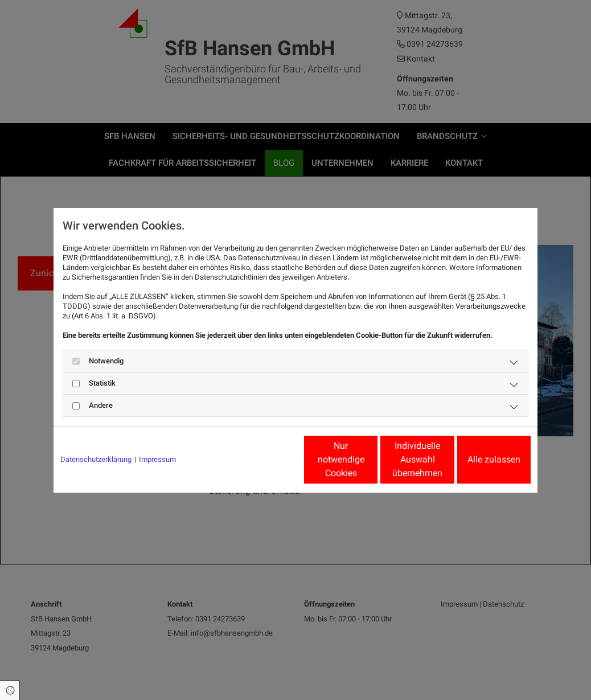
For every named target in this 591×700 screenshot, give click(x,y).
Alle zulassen (478, 459)
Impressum (157, 459)
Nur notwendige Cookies (262, 459)
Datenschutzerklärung (96, 459)
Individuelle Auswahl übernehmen (370, 459)
